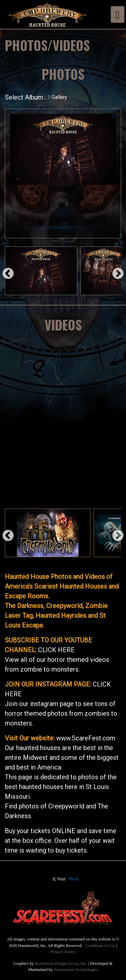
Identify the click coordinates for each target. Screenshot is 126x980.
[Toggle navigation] (118, 14)
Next (115, 271)
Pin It (73, 879)
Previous (5, 271)
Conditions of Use (100, 945)
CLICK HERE (56, 650)
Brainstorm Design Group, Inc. (61, 963)
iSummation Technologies (76, 969)
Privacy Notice (63, 952)
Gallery (58, 97)
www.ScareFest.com (86, 738)
